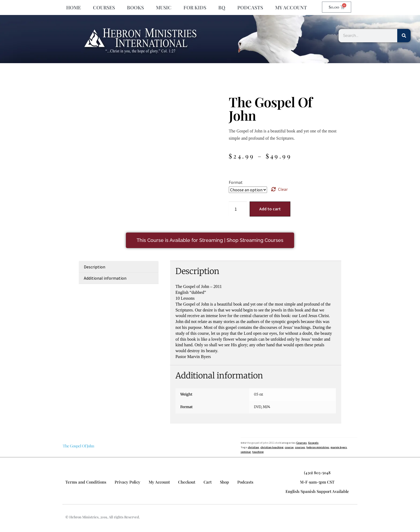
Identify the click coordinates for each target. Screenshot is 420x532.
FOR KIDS (195, 7)
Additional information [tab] (105, 278)
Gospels (313, 443)
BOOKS (135, 7)
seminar (246, 452)
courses (300, 447)
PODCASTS (250, 7)
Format (236, 182)
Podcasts (245, 482)
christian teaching (272, 447)
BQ (222, 7)
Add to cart (270, 209)
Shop (224, 482)
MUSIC (164, 7)
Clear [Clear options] (283, 189)
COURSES (104, 7)
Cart (208, 482)
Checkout (187, 482)
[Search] (404, 36)
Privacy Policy (127, 482)
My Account (159, 482)
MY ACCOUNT (291, 7)
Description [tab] (95, 267)
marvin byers (339, 447)
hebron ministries (318, 447)
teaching (258, 452)
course (289, 447)
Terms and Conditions (86, 482)
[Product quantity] (238, 209)
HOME (74, 7)
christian (253, 447)
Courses (301, 443)
